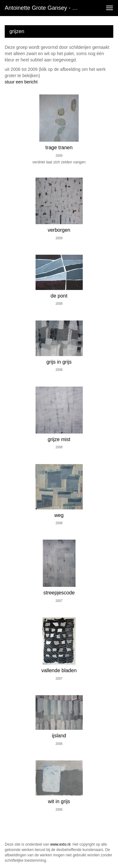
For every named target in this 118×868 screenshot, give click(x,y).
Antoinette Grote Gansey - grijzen (45, 8)
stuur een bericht (21, 82)
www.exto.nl (60, 844)
